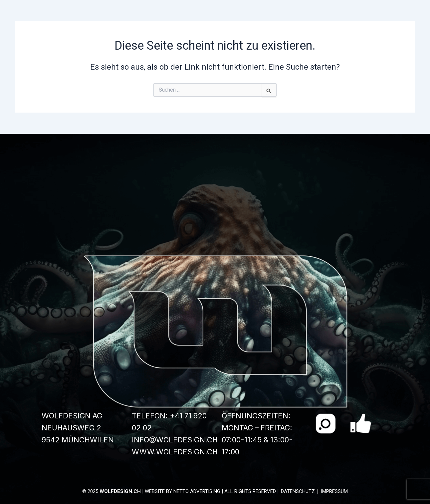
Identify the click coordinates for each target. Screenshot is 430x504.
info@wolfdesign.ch (175, 440)
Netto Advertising (197, 491)
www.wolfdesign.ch (175, 452)
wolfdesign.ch (120, 491)
